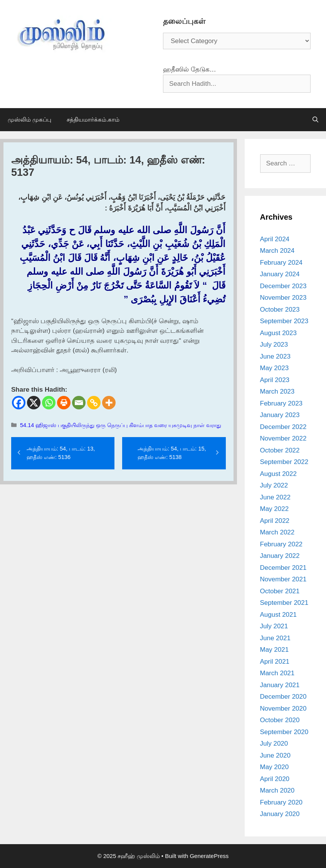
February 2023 (281, 403)
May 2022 (275, 509)
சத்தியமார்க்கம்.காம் (93, 119)
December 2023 (283, 286)
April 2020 (275, 779)
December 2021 (283, 568)
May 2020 (275, 767)
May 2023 (275, 368)
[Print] (64, 403)
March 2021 (277, 673)
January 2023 (280, 415)
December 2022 (283, 427)
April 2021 (275, 662)
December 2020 (283, 697)
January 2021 (280, 685)
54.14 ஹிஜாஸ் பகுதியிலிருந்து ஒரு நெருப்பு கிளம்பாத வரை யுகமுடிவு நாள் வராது (121, 425)
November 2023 (283, 298)
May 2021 (275, 650)
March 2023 (277, 391)
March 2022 (277, 532)
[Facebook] (19, 403)
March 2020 (277, 790)
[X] (34, 403)
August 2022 (278, 474)
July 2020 (274, 744)
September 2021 (284, 603)
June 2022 (275, 497)
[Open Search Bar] (315, 120)
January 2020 (280, 814)
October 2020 (280, 720)
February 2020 (281, 802)
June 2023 (275, 356)
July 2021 (274, 626)
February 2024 (281, 263)
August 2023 (278, 333)
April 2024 (275, 239)
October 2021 (280, 591)
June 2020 (275, 755)
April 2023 (275, 380)
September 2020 (284, 732)
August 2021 (278, 615)
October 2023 (280, 310)
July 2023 (274, 345)
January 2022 (280, 556)
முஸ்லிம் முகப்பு (29, 119)
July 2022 (274, 485)
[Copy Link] (94, 403)
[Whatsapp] (49, 403)
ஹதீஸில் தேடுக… (190, 69)
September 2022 (284, 462)
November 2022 (283, 438)
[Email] (79, 403)
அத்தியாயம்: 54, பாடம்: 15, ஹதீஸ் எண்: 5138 (172, 453)
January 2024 (280, 274)
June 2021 (275, 638)
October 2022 (280, 450)
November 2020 (283, 709)
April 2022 (275, 521)
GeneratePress (209, 856)
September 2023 (284, 321)
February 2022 (281, 544)
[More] (109, 403)
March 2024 (277, 251)
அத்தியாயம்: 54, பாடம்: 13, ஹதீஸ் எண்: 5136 (61, 453)
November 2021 (283, 579)
